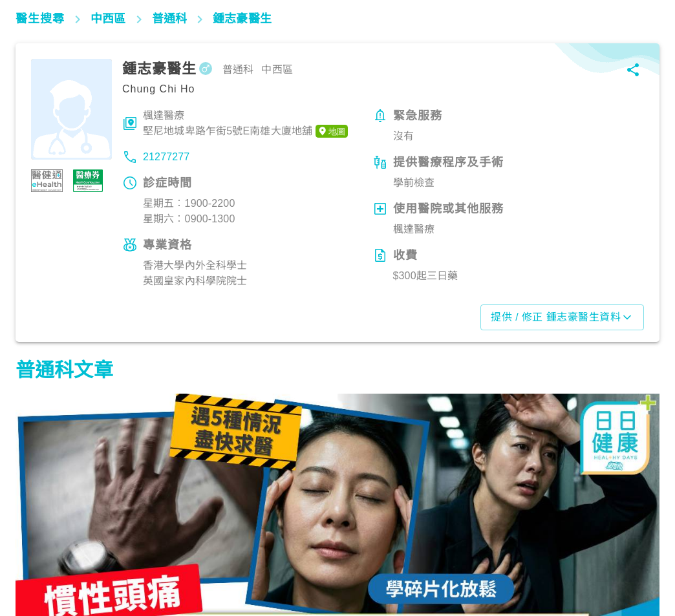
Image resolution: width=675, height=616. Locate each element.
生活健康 (42, 560)
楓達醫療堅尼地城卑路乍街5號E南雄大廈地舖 (245, 124)
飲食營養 (265, 560)
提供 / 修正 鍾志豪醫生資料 (562, 317)
